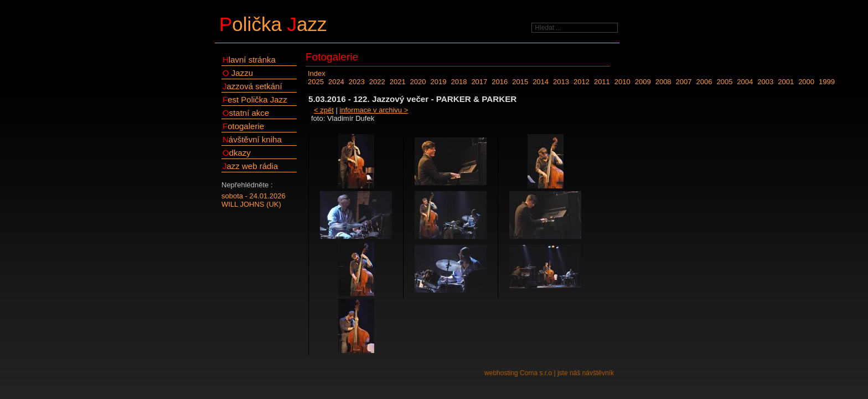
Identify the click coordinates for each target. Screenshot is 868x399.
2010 (622, 82)
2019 (439, 82)
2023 (357, 82)
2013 (561, 82)
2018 (459, 82)
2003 (765, 82)
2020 (418, 82)
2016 (500, 82)
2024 (336, 82)
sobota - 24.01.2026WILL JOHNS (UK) (254, 200)
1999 (827, 82)
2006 (704, 82)
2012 (582, 82)
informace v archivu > (374, 110)
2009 (643, 82)
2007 (684, 82)
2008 (663, 82)
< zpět (324, 110)
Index (317, 73)
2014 (541, 82)
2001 (786, 82)
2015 (520, 82)
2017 (479, 82)
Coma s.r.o (536, 373)
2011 (602, 82)
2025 (316, 82)
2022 (377, 82)
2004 (745, 82)
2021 (398, 82)
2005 (724, 82)
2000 (806, 82)
